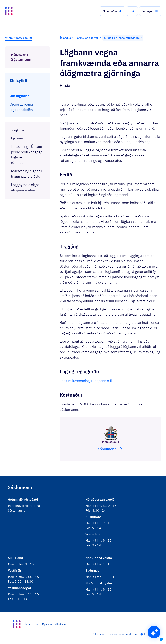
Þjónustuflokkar (54, 624)
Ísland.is (31, 624)
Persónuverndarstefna (123, 634)
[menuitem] (28, 96)
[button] (112, 11)
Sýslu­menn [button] (111, 449)
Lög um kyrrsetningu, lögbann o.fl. (86, 381)
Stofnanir (99, 634)
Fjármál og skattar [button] (18, 38)
